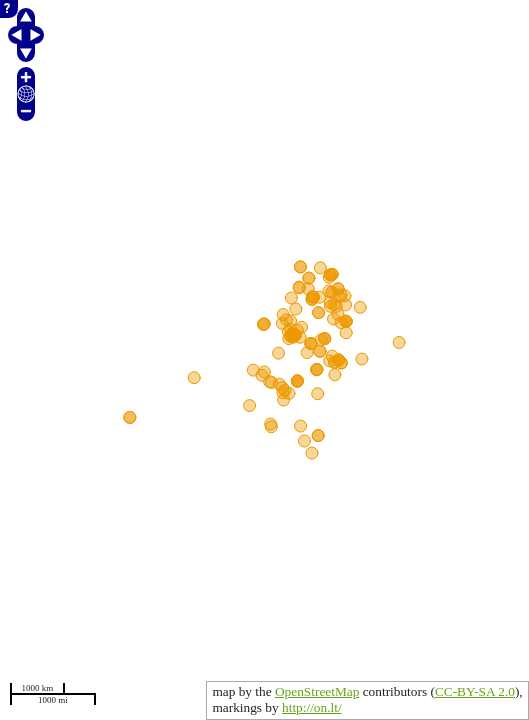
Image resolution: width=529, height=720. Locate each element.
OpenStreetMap (317, 691)
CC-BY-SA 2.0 (475, 691)
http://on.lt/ (312, 707)
